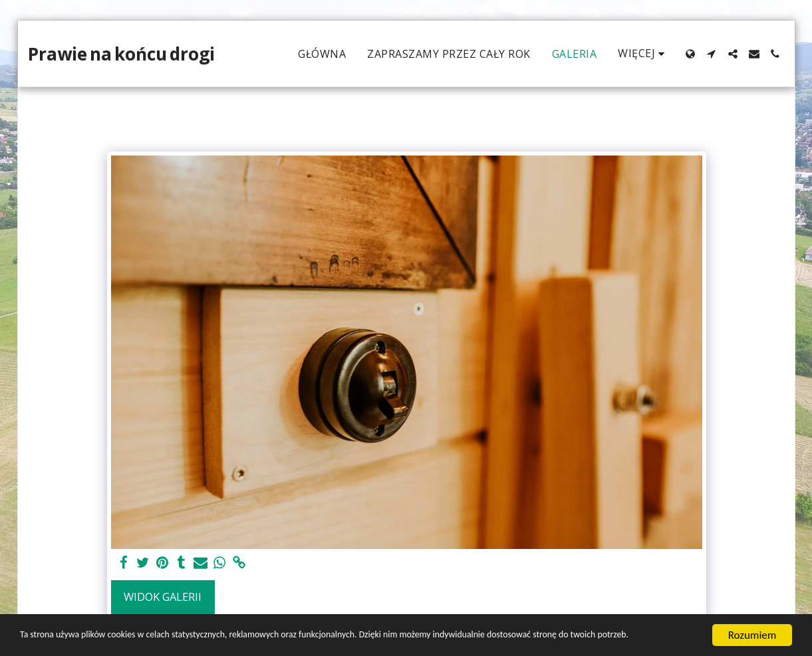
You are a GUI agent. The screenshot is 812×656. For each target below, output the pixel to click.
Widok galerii (163, 597)
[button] (712, 54)
